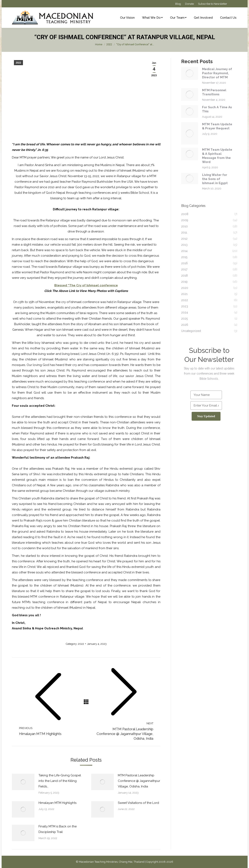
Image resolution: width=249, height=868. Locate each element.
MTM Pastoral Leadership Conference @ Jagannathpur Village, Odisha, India (139, 781)
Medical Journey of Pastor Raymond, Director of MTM (217, 73)
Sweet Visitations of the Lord (138, 803)
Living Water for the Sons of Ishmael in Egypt (215, 179)
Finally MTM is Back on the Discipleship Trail (58, 829)
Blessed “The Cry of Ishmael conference (86, 285)
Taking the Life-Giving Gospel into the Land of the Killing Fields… (60, 781)
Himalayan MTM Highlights (57, 803)
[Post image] (23, 782)
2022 (19, 63)
